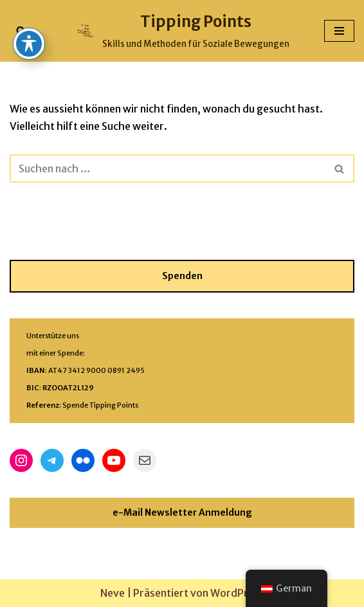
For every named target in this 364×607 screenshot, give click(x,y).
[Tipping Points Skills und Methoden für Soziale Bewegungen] (182, 31)
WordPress (237, 593)
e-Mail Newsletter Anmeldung (182, 512)
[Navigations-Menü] (339, 31)
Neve (113, 593)
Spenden (182, 276)
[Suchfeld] (21, 31)
